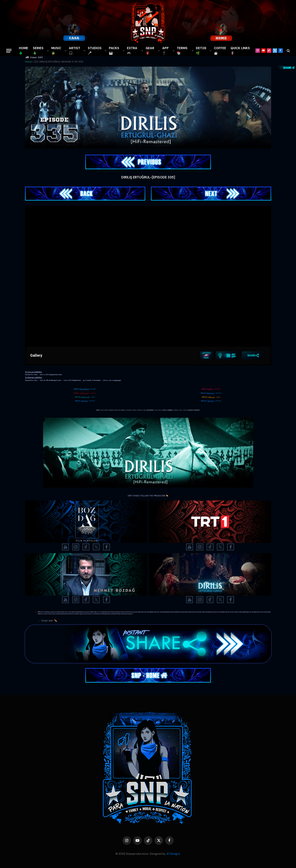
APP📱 (165, 51)
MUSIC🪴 (56, 51)
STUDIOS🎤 (95, 51)
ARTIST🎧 (75, 51)
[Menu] (9, 51)
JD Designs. (173, 854)
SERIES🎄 (38, 51)
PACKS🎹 (114, 51)
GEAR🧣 (150, 51)
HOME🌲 (23, 51)
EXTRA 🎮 (132, 51)
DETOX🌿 (201, 51)
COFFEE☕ (220, 51)
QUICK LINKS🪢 (240, 51)
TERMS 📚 (182, 51)
